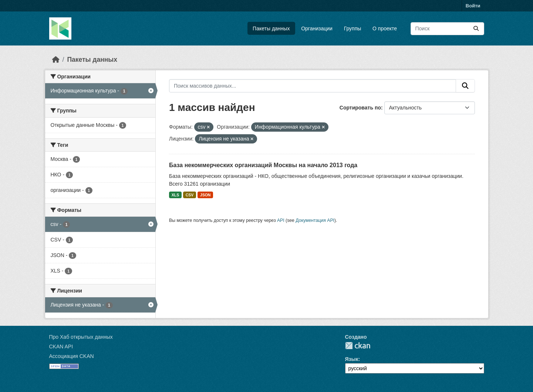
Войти (473, 6)
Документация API (315, 220)
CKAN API (61, 347)
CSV (190, 195)
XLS (175, 195)
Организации (317, 28)
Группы (353, 28)
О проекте (385, 28)
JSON (205, 195)
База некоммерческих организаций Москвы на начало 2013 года (263, 165)
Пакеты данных (271, 28)
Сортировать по (360, 108)
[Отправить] (476, 29)
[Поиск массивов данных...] (447, 29)
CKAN (358, 346)
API (281, 220)
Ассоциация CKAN (72, 356)
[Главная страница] (56, 60)
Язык (352, 359)
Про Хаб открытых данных (81, 337)
